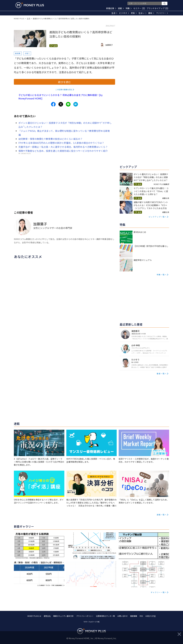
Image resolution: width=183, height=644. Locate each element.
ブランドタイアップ (157, 8)
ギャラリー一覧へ (159, 592)
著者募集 (134, 616)
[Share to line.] (68, 104)
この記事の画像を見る (64, 89)
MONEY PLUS (19, 18)
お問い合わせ (123, 616)
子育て (27, 53)
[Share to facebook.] (53, 104)
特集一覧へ (162, 275)
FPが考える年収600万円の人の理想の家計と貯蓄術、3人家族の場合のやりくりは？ (61, 143)
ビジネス (124, 13)
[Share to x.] (61, 104)
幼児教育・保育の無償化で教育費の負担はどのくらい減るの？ (50, 139)
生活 (114, 13)
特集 (129, 8)
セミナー (139, 8)
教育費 (18, 53)
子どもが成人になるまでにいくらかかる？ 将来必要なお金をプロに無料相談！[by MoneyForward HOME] (60, 97)
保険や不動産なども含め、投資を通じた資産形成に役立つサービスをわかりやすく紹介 (63, 151)
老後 (134, 13)
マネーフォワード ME (91, 622)
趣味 (151, 13)
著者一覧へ (162, 373)
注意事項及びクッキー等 (105, 616)
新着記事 (111, 8)
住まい (142, 13)
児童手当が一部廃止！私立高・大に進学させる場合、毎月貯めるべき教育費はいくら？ (63, 147)
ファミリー (162, 13)
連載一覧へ (162, 515)
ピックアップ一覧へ (158, 217)
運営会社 (47, 616)
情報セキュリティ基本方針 (63, 616)
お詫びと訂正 (151, 616)
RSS (141, 616)
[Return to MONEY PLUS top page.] (30, 5)
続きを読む (64, 82)
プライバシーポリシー (85, 616)
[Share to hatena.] (76, 104)
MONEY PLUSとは (34, 616)
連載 (121, 8)
